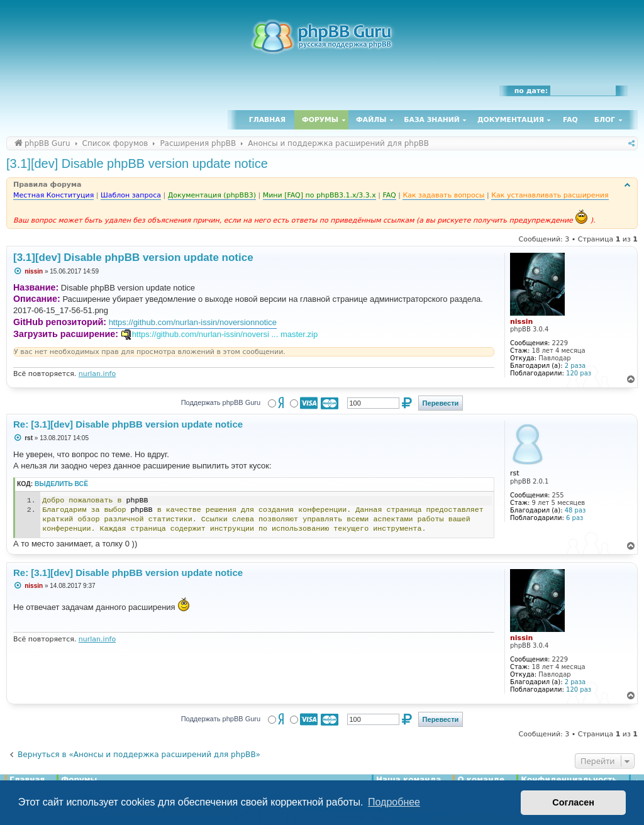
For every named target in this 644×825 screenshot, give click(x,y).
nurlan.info (97, 374)
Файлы (371, 120)
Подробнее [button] (394, 802)
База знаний (432, 120)
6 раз (575, 518)
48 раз (575, 510)
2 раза (575, 366)
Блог (605, 120)
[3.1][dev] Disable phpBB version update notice (137, 163)
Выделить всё (61, 484)
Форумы (320, 120)
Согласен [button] (573, 802)
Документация (511, 120)
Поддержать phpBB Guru (221, 402)
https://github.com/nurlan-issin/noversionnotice (193, 322)
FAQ (570, 120)
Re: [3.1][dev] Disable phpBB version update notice (128, 424)
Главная (267, 120)
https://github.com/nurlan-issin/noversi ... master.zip (225, 334)
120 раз (579, 373)
